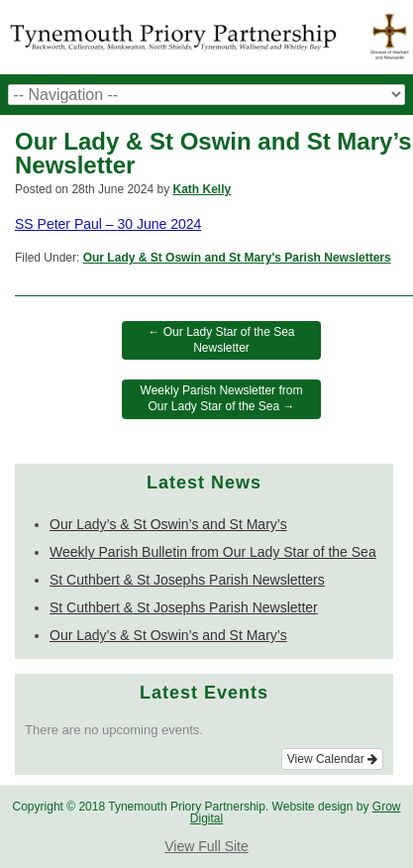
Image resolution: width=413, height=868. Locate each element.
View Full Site (206, 846)
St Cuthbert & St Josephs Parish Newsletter (184, 607)
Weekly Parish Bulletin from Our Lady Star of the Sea (213, 552)
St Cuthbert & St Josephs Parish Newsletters (187, 580)
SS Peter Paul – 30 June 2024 (108, 224)
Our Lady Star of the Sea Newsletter (221, 340)
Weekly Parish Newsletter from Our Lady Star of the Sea (222, 398)
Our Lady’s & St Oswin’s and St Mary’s (168, 524)
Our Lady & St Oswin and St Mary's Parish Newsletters (237, 258)
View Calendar (332, 759)
